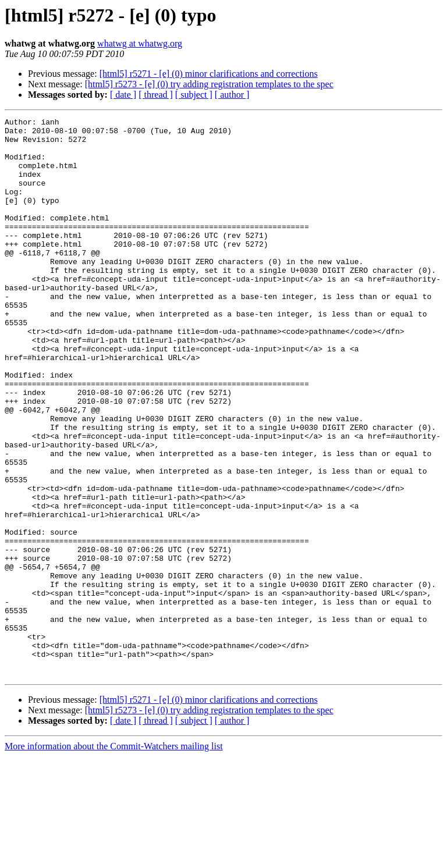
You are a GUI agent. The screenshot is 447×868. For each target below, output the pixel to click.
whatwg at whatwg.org (140, 43)
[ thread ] (156, 95)
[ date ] (123, 95)
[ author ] (232, 95)
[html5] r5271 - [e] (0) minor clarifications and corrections (209, 74)
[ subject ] (194, 95)
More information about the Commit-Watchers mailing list (114, 858)
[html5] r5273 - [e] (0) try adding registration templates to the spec (209, 84)
